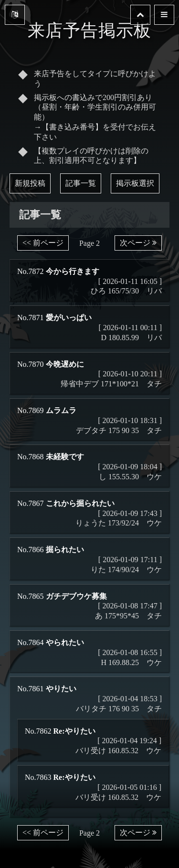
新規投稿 (30, 183)
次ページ (138, 243)
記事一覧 (81, 183)
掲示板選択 (135, 183)
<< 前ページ (43, 243)
